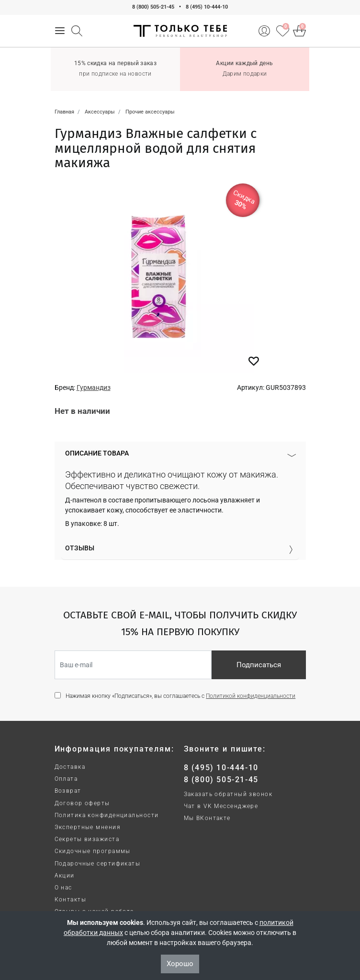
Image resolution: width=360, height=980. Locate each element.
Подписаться (259, 665)
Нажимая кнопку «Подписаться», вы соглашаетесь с (180, 696)
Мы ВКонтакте (207, 818)
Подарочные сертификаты (98, 864)
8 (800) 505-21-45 (153, 7)
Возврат (68, 791)
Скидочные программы (93, 851)
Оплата (66, 779)
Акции (65, 876)
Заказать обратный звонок (228, 794)
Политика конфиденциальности (107, 815)
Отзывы (80, 548)
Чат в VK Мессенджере (221, 806)
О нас (63, 888)
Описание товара (97, 453)
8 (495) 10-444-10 (207, 7)
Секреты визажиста (87, 839)
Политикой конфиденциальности (251, 696)
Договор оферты (82, 803)
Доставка (70, 767)
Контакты (71, 900)
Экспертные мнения (88, 827)
